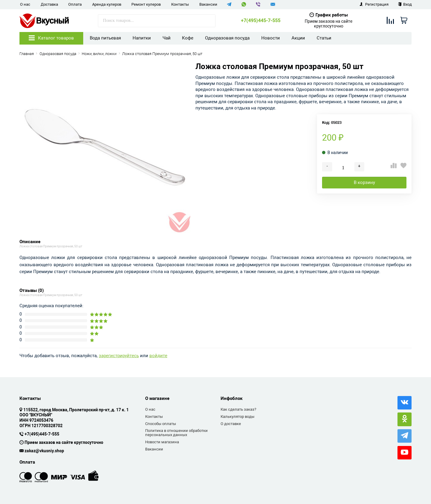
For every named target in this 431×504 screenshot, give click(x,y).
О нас (25, 4)
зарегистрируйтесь (119, 356)
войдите (158, 356)
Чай (167, 38)
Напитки (142, 38)
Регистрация (374, 4)
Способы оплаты (161, 424)
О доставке (231, 424)
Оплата (75, 4)
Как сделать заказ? (238, 409)
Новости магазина (162, 442)
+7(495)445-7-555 (261, 21)
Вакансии (208, 4)
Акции (298, 38)
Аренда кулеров (107, 4)
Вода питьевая (105, 38)
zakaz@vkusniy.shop (44, 451)
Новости (271, 38)
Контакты (180, 4)
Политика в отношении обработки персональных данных (176, 433)
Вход (405, 4)
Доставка (49, 4)
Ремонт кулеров (146, 4)
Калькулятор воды (237, 417)
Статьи (324, 38)
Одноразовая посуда (227, 38)
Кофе (188, 38)
